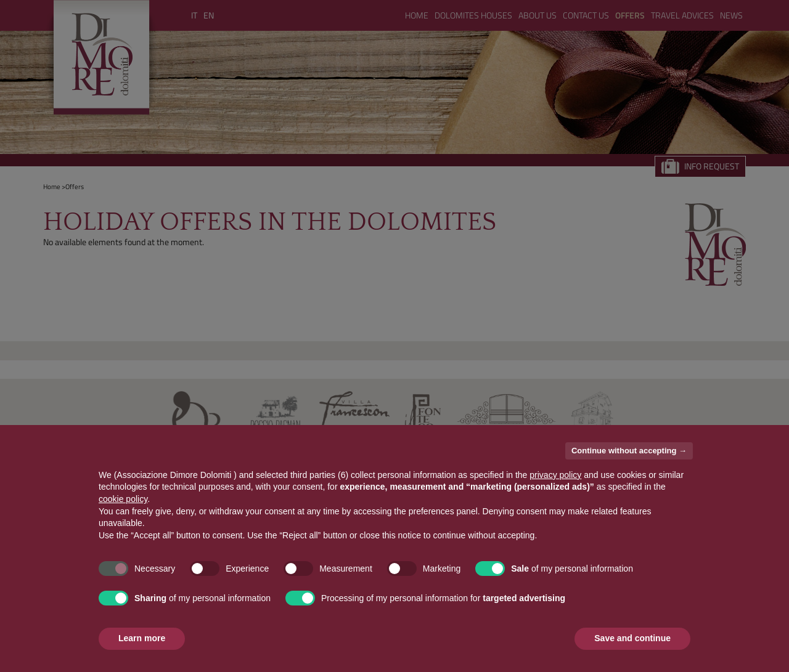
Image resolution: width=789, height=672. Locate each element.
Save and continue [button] (632, 638)
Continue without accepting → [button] (629, 451)
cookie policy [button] (123, 499)
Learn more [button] (142, 638)
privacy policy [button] (555, 475)
